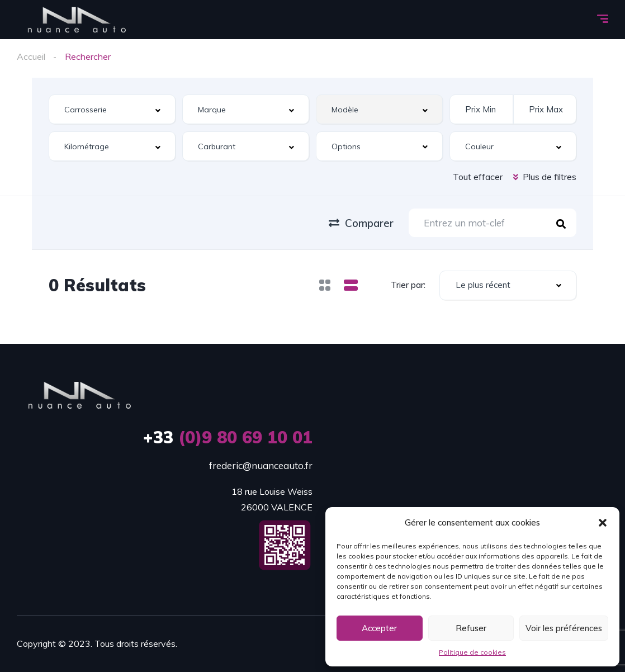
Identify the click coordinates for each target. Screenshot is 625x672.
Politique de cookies (472, 652)
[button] (603, 523)
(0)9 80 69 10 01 (228, 437)
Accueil (31, 56)
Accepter (379, 628)
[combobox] (112, 109)
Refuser (471, 628)
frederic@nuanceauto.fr (261, 465)
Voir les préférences (564, 628)
